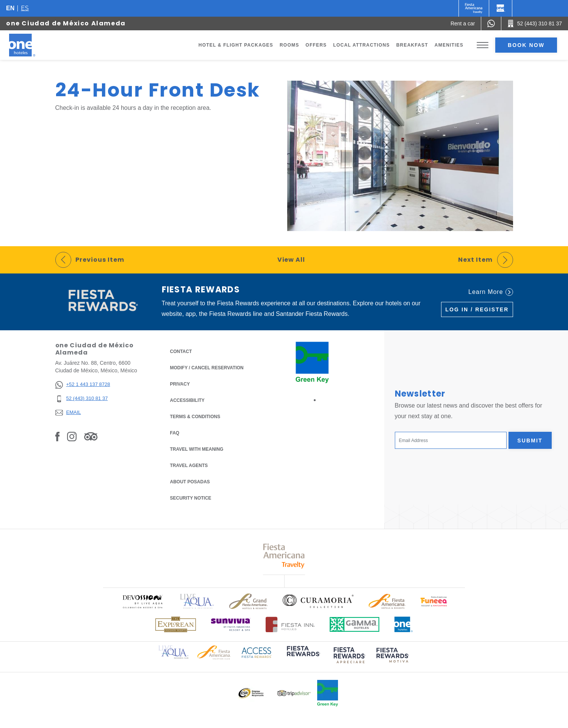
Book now (526, 45)
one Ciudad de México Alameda (66, 23)
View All (291, 260)
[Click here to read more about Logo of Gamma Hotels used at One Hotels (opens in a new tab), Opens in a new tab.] (355, 624)
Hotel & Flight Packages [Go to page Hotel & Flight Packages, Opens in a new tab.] (236, 45)
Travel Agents (189, 466)
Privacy (180, 384)
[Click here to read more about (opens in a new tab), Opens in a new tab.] (303, 656)
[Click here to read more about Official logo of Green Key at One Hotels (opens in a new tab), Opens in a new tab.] (328, 693)
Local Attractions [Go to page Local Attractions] (361, 45)
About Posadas (190, 482)
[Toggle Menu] (483, 45)
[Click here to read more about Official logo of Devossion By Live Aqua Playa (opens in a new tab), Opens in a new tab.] (142, 601)
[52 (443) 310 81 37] (83, 399)
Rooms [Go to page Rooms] (289, 45)
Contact (181, 352)
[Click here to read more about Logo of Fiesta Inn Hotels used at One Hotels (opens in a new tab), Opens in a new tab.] (290, 624)
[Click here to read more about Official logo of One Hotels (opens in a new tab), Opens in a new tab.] (404, 624)
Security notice (191, 498)
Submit (530, 441)
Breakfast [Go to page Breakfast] (412, 45)
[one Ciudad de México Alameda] (31, 45)
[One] (501, 8)
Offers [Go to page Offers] (316, 45)
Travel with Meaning (197, 449)
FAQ (175, 433)
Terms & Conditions (195, 416)
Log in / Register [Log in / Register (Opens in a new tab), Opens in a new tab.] (477, 309)
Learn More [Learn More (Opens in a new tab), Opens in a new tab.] (491, 292)
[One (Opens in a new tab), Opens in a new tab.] (474, 8)
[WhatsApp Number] (491, 23)
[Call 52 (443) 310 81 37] (535, 23)
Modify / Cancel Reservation (207, 368)
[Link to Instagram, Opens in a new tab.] (72, 436)
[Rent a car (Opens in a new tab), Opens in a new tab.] (463, 23)
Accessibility (187, 400)
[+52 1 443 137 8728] (83, 385)
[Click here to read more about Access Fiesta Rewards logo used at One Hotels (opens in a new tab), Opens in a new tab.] (257, 652)
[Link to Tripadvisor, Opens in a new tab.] (91, 436)
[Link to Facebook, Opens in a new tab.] (58, 436)
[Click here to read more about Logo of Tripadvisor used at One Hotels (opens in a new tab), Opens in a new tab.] (294, 693)
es (25, 8)
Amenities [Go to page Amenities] (449, 45)
